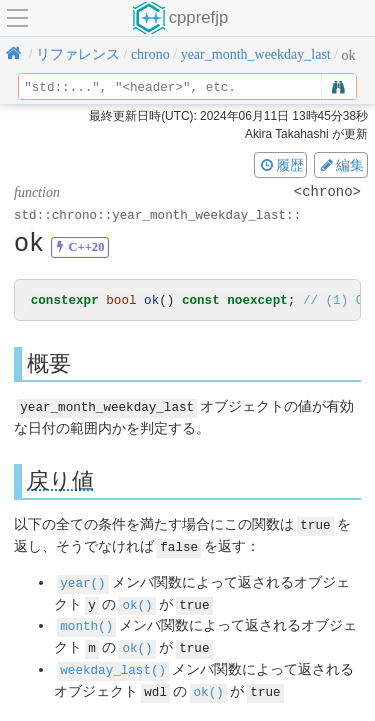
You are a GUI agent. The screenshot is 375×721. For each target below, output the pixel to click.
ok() (137, 601)
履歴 (281, 165)
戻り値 (60, 480)
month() (86, 622)
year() (82, 580)
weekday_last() (113, 664)
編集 (341, 165)
